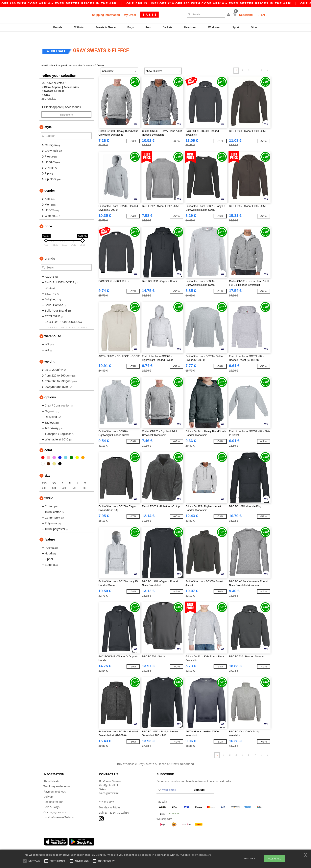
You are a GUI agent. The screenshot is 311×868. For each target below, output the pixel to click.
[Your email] (174, 782)
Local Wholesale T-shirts (59, 809)
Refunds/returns (53, 794)
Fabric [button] (49, 490)
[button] (229, 15)
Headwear (190, 27)
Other (254, 27)
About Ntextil (51, 773)
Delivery (48, 788)
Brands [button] (50, 250)
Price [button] (48, 218)
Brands (58, 27)
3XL (54, 480)
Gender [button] (50, 182)
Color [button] (48, 442)
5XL (75, 480)
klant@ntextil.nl (108, 777)
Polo (148, 27)
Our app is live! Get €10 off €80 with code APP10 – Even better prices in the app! (226, 3)
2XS (44, 475)
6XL (85, 480)
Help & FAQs (51, 799)
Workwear (214, 27)
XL (86, 475)
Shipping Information (106, 15)
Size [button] (47, 467)
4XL (65, 480)
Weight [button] (49, 353)
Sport (236, 27)
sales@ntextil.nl (109, 785)
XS (54, 475)
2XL (44, 480)
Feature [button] (50, 531)
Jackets (168, 27)
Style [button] (48, 119)
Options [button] (50, 389)
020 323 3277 (108, 794)
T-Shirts (79, 27)
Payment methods (55, 783)
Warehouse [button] (53, 328)
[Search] (205, 14)
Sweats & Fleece (106, 27)
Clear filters (66, 106)
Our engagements (55, 804)
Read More (205, 855)
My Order (130, 15)
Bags (131, 27)
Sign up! (199, 781)
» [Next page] (268, 62)
